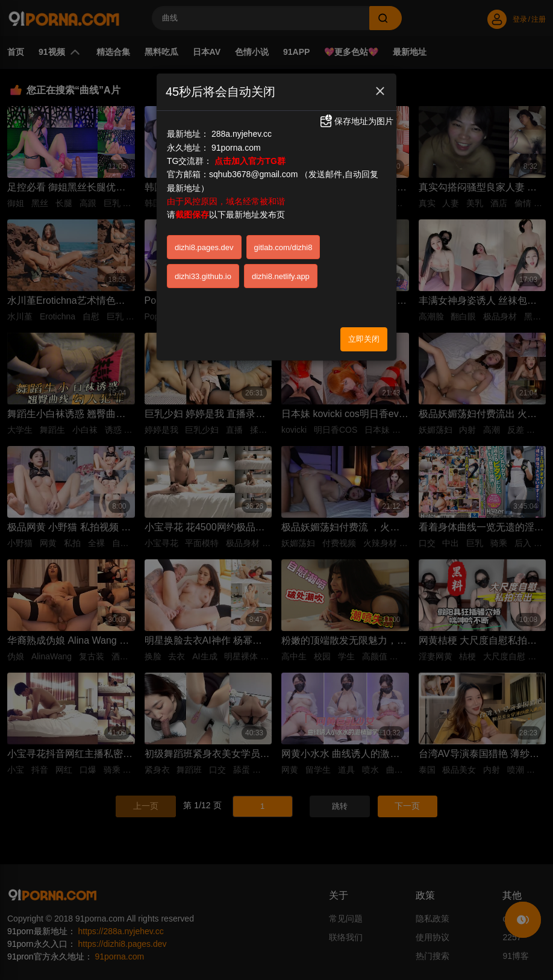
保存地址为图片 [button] (356, 121)
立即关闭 (364, 339)
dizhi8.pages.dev (204, 247)
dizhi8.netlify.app (281, 276)
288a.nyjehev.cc (242, 134)
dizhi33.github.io (203, 276)
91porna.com (236, 148)
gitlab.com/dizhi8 (283, 247)
